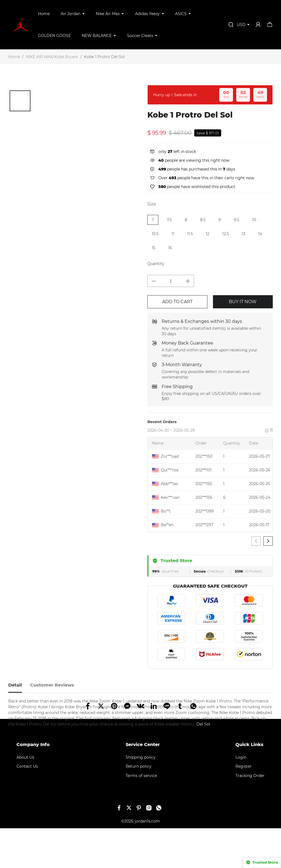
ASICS (181, 14)
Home (44, 14)
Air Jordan (71, 14)
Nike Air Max (108, 14)
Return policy (139, 806)
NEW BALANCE (97, 36)
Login (241, 797)
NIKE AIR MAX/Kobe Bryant (52, 57)
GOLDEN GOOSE (54, 36)
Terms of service (141, 815)
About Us (25, 797)
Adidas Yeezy (147, 14)
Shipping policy (141, 797)
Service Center (143, 784)
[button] (12, 107)
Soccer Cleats (140, 36)
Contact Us (27, 806)
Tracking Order (250, 815)
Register (244, 806)
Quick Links (249, 784)
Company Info (33, 784)
